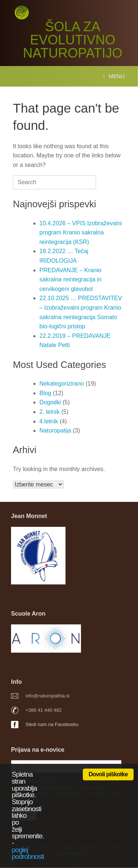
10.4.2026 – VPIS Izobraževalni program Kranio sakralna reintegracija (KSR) (81, 233)
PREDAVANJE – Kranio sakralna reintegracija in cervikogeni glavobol (70, 280)
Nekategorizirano (62, 384)
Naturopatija (55, 431)
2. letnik (49, 412)
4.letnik (49, 421)
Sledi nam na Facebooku (52, 724)
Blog (45, 393)
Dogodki (50, 402)
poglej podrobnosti (28, 853)
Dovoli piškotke (108, 774)
